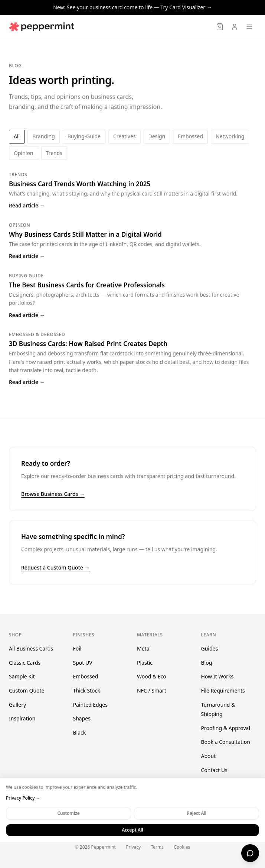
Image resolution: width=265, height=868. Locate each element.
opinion (24, 153)
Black (80, 733)
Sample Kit (22, 676)
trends (54, 153)
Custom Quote (27, 690)
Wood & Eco (152, 676)
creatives (124, 136)
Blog (207, 663)
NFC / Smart (152, 690)
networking (230, 136)
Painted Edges (90, 705)
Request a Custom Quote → (55, 567)
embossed (190, 136)
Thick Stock (87, 690)
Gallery (17, 705)
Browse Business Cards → (53, 494)
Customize (68, 813)
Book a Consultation (226, 742)
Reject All (197, 813)
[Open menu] (249, 27)
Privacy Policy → (23, 798)
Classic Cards (25, 663)
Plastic (145, 663)
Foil (77, 648)
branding (44, 136)
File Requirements (223, 690)
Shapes (82, 718)
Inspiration (22, 718)
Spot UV (83, 663)
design (157, 136)
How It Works (217, 676)
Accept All (132, 830)
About (209, 756)
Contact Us (214, 770)
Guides (210, 648)
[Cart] (220, 27)
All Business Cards (31, 648)
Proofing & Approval (226, 728)
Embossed (86, 676)
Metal (144, 648)
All (17, 136)
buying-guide (84, 136)
